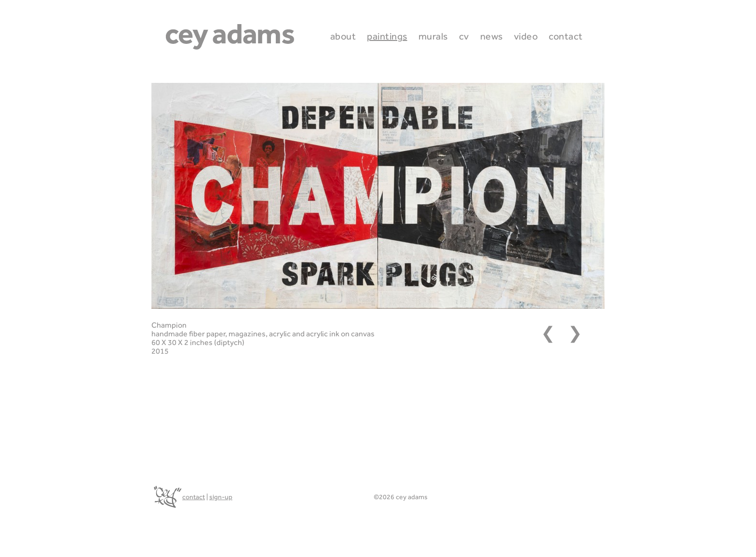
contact (194, 497)
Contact (566, 36)
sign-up (221, 497)
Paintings (387, 36)
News (492, 36)
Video (526, 36)
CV (464, 36)
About (343, 36)
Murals (433, 36)
